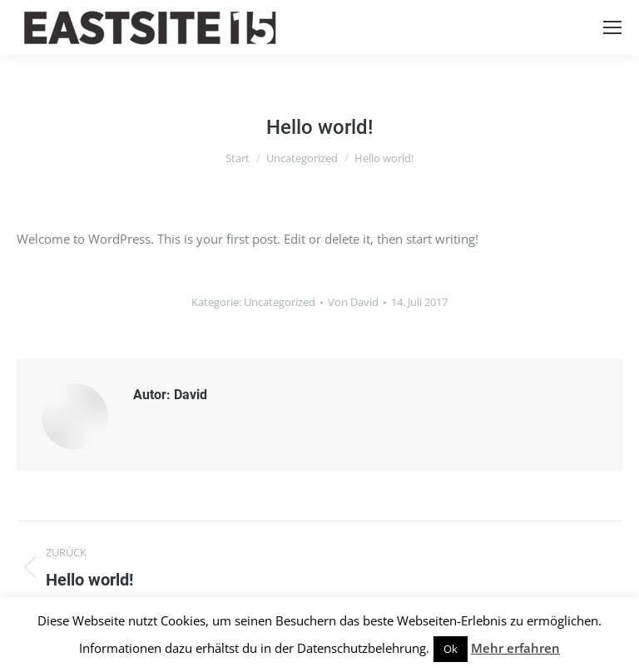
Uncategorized (280, 302)
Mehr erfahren (515, 648)
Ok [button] (451, 649)
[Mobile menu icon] (612, 27)
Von (353, 302)
